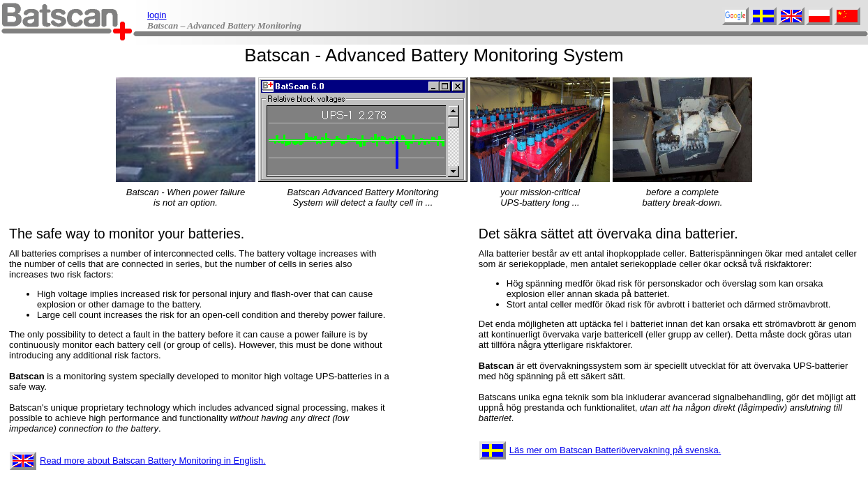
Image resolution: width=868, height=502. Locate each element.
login (157, 15)
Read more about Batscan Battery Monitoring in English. (138, 461)
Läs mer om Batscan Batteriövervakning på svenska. (600, 450)
